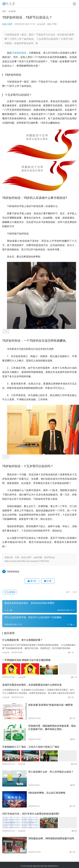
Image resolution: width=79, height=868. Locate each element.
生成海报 (10, 592)
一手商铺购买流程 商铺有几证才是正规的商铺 (26, 660)
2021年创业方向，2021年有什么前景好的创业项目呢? (31, 814)
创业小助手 (7, 24)
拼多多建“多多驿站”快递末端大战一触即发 (51, 705)
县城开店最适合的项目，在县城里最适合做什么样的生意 (32, 685)
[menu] (74, 4)
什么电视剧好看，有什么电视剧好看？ (22, 640)
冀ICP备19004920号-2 (49, 866)
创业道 (30, 866)
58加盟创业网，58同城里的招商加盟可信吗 (51, 838)
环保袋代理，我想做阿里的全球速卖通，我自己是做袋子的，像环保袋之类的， (52, 728)
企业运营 (41, 24)
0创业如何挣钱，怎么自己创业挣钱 (47, 793)
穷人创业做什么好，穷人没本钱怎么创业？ (51, 772)
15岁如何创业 (19, 53)
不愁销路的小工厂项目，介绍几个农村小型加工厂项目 (31, 747)
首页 (4, 11)
